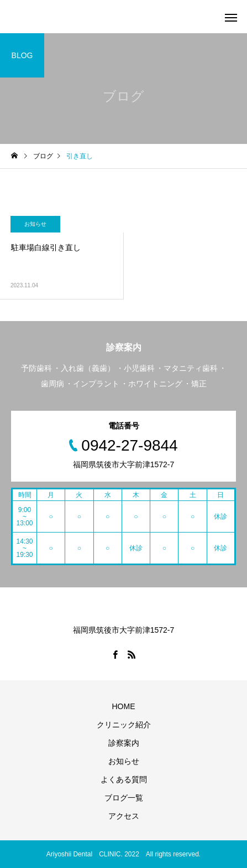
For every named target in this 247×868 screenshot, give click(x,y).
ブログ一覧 (124, 798)
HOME (124, 706)
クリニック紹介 (124, 725)
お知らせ (35, 224)
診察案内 (124, 743)
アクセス (124, 816)
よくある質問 (124, 779)
